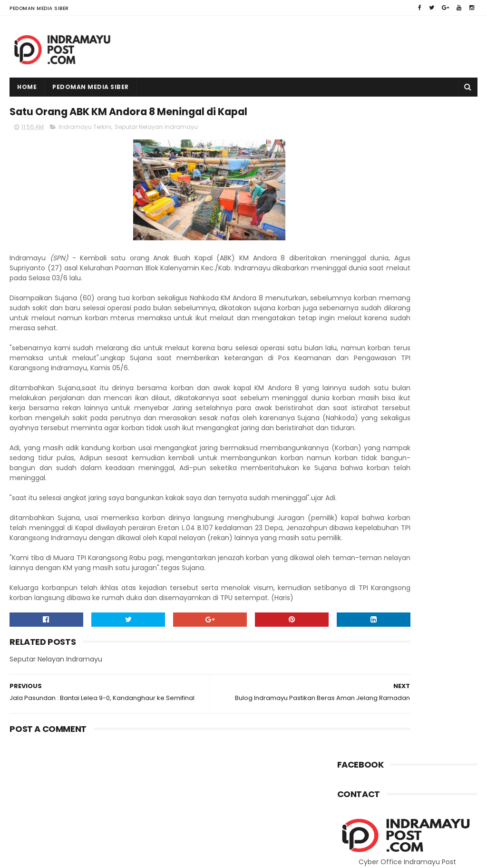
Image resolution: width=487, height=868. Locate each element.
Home (27, 87)
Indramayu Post (70, 856)
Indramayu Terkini (85, 151)
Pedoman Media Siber (39, 8)
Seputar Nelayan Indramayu (156, 151)
